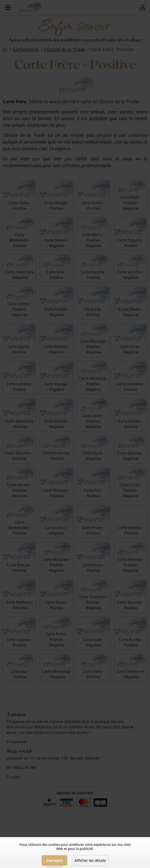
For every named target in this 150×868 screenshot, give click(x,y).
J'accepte (54, 860)
